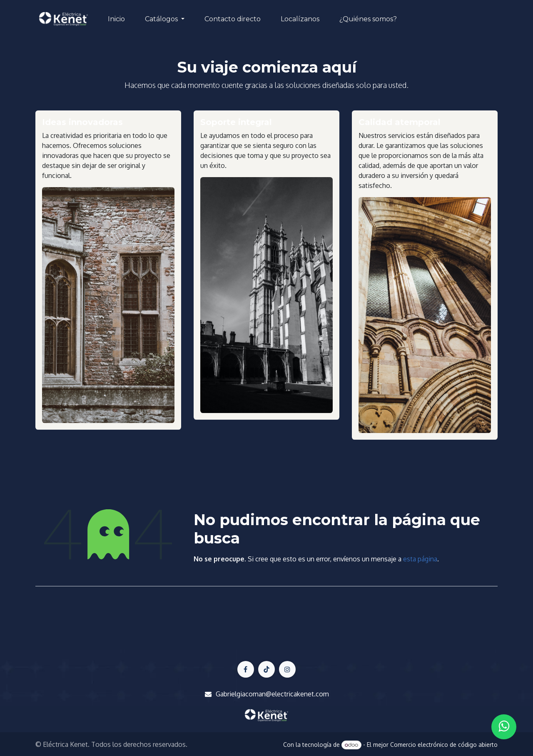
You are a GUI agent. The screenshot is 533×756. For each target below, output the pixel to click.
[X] (266, 669)
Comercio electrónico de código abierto (444, 745)
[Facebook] (246, 669)
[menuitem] (116, 19)
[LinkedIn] (287, 669)
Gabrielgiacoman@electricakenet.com (272, 694)
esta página (420, 559)
